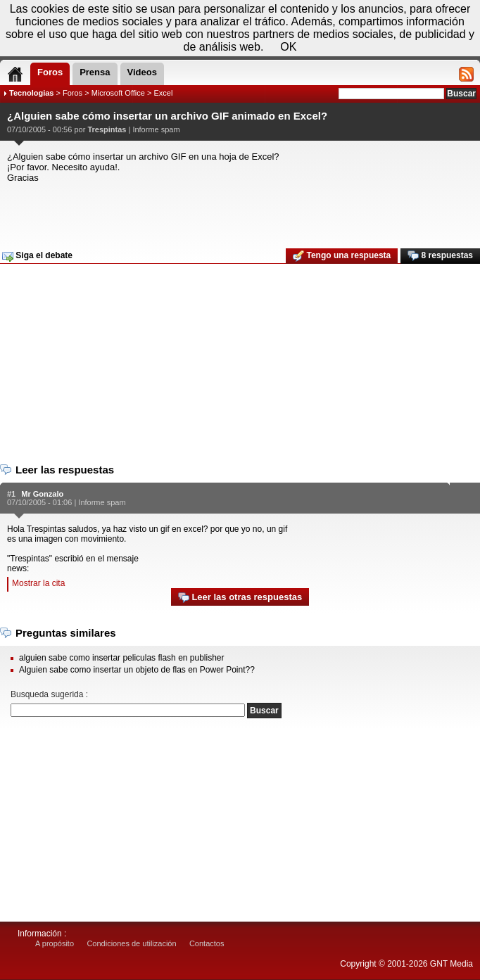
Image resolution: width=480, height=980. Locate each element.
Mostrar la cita (38, 583)
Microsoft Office (118, 93)
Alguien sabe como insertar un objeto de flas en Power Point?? (137, 670)
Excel (163, 93)
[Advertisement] (238, 211)
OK (288, 47)
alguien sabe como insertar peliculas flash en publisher (122, 658)
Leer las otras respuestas (240, 598)
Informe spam (156, 129)
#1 (11, 494)
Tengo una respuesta (342, 256)
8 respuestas (440, 256)
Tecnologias (31, 93)
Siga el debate (37, 256)
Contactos (207, 943)
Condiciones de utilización (131, 943)
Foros (72, 93)
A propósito (55, 943)
